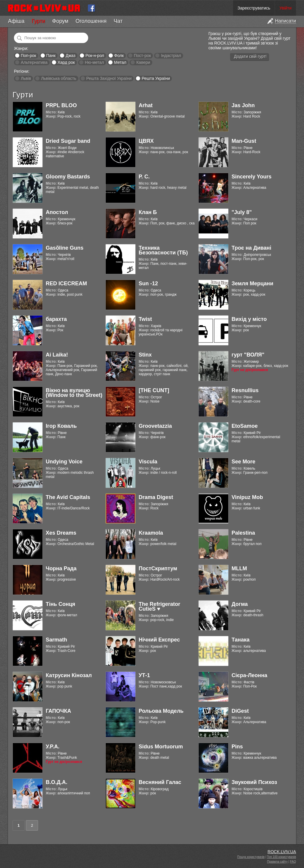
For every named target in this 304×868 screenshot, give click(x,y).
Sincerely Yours (251, 177)
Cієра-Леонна (249, 675)
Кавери (143, 62)
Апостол (57, 212)
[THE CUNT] (154, 390)
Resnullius (245, 390)
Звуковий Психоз (254, 782)
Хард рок (66, 62)
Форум (60, 21)
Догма (240, 604)
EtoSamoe (245, 426)
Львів (26, 78)
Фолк (119, 56)
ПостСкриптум (158, 568)
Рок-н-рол (95, 56)
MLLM (239, 568)
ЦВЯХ (146, 141)
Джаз (71, 56)
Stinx (145, 355)
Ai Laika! (57, 355)
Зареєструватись (254, 8)
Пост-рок (142, 56)
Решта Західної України (109, 78)
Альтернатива (34, 62)
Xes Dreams (61, 533)
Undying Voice (64, 462)
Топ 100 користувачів (281, 857)
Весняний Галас (160, 782)
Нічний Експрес (159, 640)
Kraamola (151, 533)
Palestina (243, 533)
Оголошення (91, 21)
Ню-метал (94, 62)
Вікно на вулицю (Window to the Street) (74, 393)
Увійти (285, 8)
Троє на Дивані (251, 248)
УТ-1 (144, 675)
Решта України (156, 78)
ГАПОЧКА (58, 711)
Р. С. (144, 177)
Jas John (243, 105)
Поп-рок (28, 56)
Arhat (146, 105)
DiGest (240, 711)
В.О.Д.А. (57, 782)
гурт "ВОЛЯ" (248, 355)
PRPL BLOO (61, 105)
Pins (237, 747)
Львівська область (59, 78)
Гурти (38, 21)
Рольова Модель (161, 711)
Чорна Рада (61, 568)
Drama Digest (156, 497)
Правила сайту (277, 862)
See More (243, 462)
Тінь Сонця (60, 604)
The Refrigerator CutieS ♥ (159, 606)
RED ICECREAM (66, 283)
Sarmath (56, 640)
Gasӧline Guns (65, 248)
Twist (145, 319)
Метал (120, 62)
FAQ (293, 862)
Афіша (16, 21)
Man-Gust (244, 141)
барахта (56, 319)
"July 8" (242, 212)
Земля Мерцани (252, 283)
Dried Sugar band (68, 141)
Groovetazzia (155, 426)
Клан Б (148, 212)
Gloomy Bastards (68, 177)
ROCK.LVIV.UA (282, 852)
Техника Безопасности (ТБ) (163, 250)
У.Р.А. (53, 747)
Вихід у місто (249, 319)
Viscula (148, 462)
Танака (240, 640)
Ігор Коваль (61, 426)
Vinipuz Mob (247, 497)
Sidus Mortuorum (161, 747)
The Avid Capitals (68, 497)
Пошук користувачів (251, 857)
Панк (51, 56)
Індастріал (171, 56)
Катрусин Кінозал (69, 675)
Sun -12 (148, 283)
